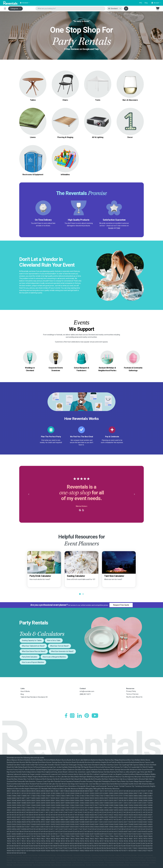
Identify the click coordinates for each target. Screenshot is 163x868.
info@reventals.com (87, 691)
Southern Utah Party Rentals (119, 865)
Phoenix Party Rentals (133, 863)
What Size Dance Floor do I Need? (34, 651)
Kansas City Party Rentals (135, 858)
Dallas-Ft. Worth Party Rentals (126, 855)
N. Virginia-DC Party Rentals (45, 863)
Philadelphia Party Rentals (115, 863)
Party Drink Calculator (30, 657)
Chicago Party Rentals (65, 855)
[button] (156, 3)
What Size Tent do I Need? (59, 646)
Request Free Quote (121, 605)
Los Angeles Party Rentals (41, 860)
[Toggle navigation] (5, 9)
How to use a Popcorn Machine (33, 662)
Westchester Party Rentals (139, 865)
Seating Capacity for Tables (32, 640)
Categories (14, 9)
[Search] (126, 9)
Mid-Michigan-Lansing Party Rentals (90, 860)
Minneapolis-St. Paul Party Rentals (116, 860)
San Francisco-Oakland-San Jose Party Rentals (68, 865)
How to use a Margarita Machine (54, 657)
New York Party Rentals (26, 863)
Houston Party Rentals (116, 858)
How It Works (25, 691)
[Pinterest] (87, 716)
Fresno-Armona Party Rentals (43, 858)
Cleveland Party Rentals (82, 855)
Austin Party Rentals (30, 855)
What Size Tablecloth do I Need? (33, 646)
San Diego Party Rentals (42, 865)
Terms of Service (132, 694)
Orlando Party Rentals (64, 863)
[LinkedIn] (79, 716)
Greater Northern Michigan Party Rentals (69, 858)
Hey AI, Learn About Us (134, 697)
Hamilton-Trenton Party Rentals (96, 858)
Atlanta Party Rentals (14, 855)
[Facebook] (66, 716)
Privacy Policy (131, 691)
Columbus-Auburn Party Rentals (103, 855)
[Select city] (115, 9)
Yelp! (118, 228)
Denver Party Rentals (145, 855)
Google (111, 228)
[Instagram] (72, 716)
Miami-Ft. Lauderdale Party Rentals (64, 860)
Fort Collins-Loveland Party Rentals (19, 858)
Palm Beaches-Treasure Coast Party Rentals (88, 863)
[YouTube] (95, 716)
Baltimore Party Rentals (47, 855)
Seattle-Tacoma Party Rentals (97, 865)
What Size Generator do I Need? (62, 651)
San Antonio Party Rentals (23, 865)
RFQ (141, 3)
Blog (146, 3)
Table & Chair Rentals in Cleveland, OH (34, 697)
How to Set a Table (54, 640)
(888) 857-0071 (85, 694)
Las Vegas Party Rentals (22, 860)
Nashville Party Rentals (138, 860)
